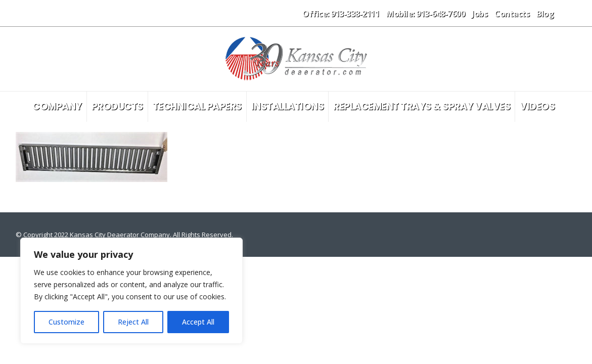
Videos (537, 106)
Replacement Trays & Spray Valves (422, 106)
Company (57, 106)
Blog (545, 14)
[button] (568, 13)
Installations (288, 106)
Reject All (133, 322)
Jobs (480, 14)
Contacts (512, 14)
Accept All (198, 322)
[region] (131, 291)
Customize (66, 322)
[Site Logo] (296, 59)
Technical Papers (197, 106)
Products (117, 106)
